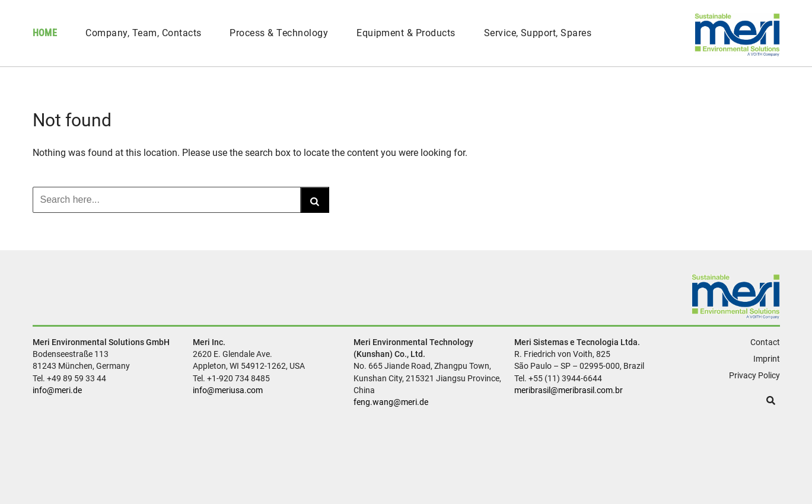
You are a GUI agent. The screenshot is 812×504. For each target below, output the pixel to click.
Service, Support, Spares (538, 33)
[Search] (315, 200)
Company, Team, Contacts (143, 33)
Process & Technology (279, 33)
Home (45, 33)
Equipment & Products (406, 33)
